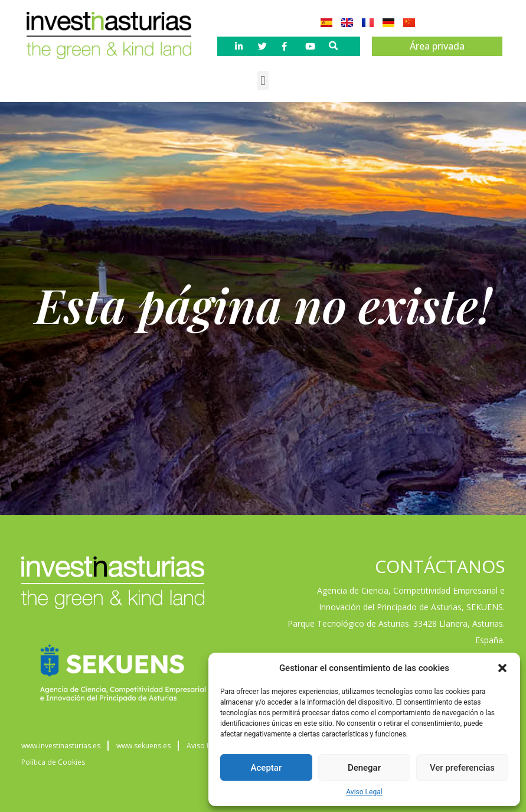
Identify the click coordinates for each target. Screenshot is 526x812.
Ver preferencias (462, 768)
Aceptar (267, 768)
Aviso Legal (364, 792)
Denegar (364, 768)
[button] (502, 668)
